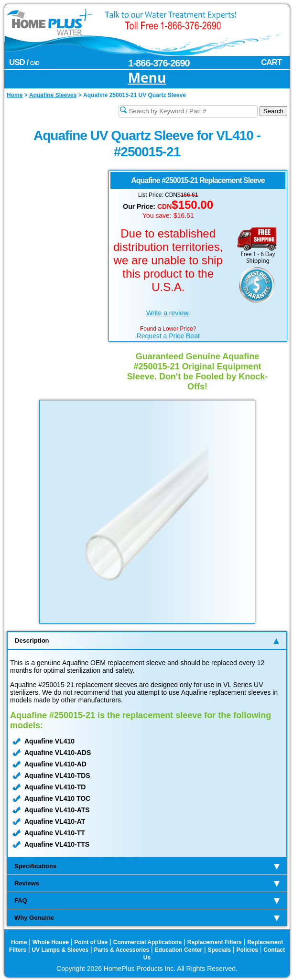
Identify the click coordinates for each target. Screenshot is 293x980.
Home (19, 942)
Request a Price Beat (168, 336)
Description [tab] (147, 641)
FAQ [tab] (147, 900)
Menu (147, 78)
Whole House (51, 942)
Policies (247, 950)
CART (271, 62)
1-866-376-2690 (159, 63)
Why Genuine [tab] (147, 918)
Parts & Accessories (122, 950)
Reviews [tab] (147, 883)
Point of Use (91, 942)
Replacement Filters (215, 942)
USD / (24, 62)
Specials (219, 950)
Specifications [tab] (147, 866)
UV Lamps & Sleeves (60, 950)
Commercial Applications (148, 942)
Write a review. (168, 313)
